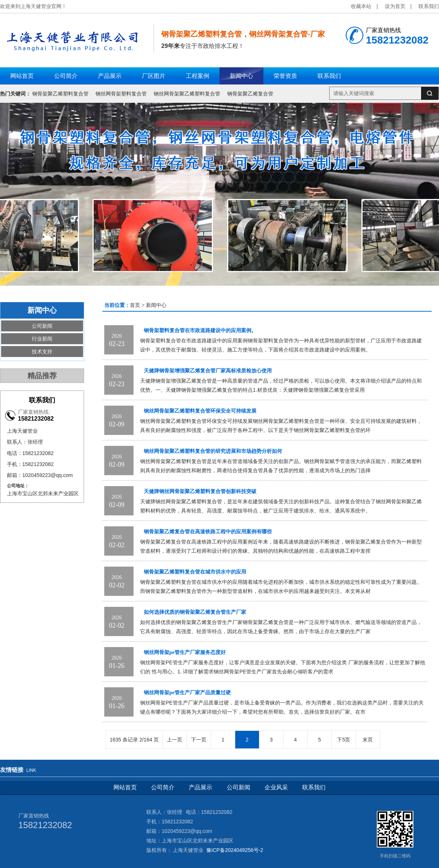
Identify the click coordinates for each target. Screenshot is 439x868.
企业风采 (276, 787)
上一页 (175, 740)
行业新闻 (42, 339)
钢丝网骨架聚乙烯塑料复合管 (187, 94)
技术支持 (42, 352)
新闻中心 (156, 305)
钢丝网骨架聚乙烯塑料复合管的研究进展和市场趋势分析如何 (213, 451)
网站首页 (125, 787)
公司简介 (163, 787)
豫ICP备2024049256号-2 (235, 850)
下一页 (199, 740)
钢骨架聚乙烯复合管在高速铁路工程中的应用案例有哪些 (208, 532)
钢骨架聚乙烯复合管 (250, 94)
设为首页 (395, 6)
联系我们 (429, 6)
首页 (135, 305)
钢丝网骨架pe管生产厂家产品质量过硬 (187, 693)
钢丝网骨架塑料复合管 (121, 94)
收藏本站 (361, 6)
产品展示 (200, 787)
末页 (368, 740)
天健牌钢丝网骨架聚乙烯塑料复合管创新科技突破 (200, 491)
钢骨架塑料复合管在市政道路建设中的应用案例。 (200, 330)
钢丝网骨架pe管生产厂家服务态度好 (185, 652)
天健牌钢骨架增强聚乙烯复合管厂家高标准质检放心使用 (208, 371)
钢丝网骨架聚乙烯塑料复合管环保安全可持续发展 (200, 411)
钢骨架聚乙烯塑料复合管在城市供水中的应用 (195, 572)
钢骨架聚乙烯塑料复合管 (60, 94)
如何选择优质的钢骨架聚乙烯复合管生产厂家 (195, 612)
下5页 (344, 740)
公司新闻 (42, 326)
